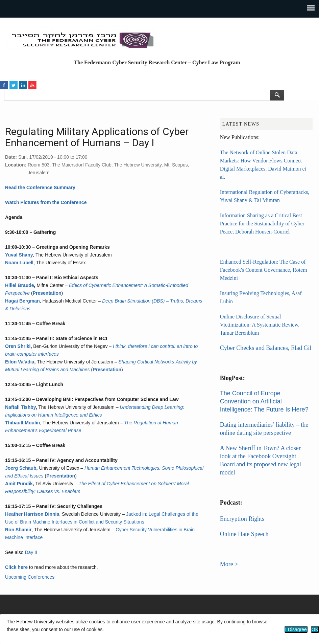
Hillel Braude (20, 285)
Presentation (47, 293)
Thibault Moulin (22, 423)
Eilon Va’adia (20, 362)
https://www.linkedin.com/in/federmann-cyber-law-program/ (23, 85)
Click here (16, 567)
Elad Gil (301, 348)
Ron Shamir (18, 530)
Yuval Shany (19, 255)
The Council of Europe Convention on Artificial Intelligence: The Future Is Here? (264, 401)
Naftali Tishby (20, 407)
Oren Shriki (18, 346)
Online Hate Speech (244, 534)
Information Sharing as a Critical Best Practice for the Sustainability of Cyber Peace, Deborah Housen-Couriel (262, 224)
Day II (31, 552)
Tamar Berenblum (240, 333)
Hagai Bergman (22, 301)
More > (229, 564)
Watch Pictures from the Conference (46, 202)
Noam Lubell (19, 263)
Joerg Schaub (21, 468)
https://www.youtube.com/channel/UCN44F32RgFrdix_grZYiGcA (32, 85)
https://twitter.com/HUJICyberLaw (14, 85)
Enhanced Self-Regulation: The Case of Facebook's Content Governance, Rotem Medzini (264, 270)
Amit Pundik (19, 484)
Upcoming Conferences (30, 577)
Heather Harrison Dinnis (32, 514)
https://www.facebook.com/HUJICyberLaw (4, 85)
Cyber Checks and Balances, (255, 348)
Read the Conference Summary (40, 187)
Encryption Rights (242, 519)
